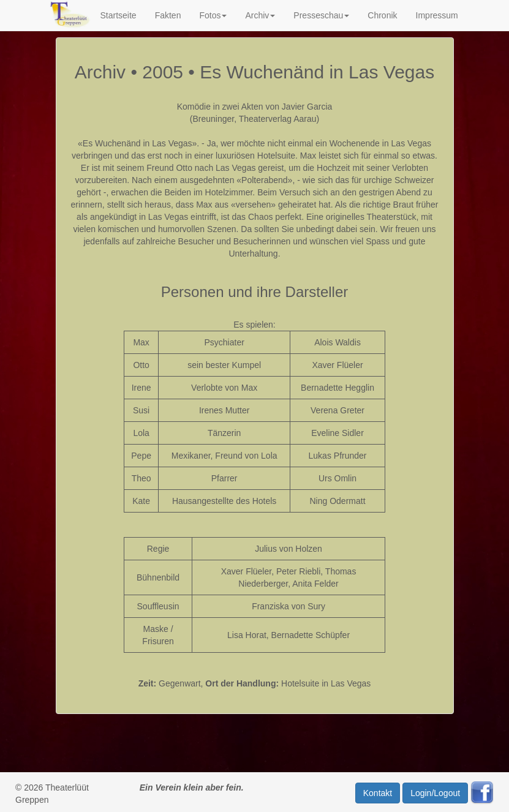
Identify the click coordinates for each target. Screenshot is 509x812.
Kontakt (378, 793)
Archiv (260, 15)
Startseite (118, 15)
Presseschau (321, 15)
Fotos (213, 15)
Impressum (437, 15)
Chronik (382, 15)
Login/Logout (435, 793)
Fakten (168, 15)
